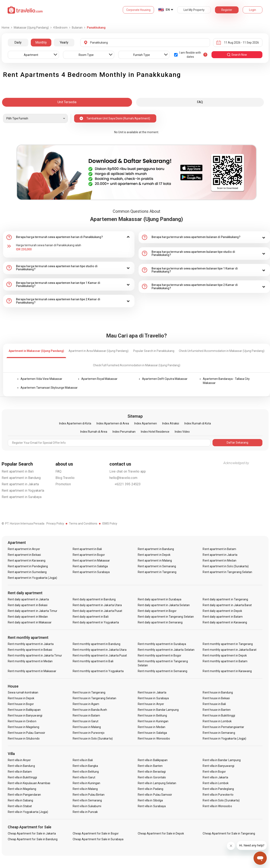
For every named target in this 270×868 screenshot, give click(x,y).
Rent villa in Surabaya (152, 806)
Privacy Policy (55, 524)
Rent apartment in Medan (219, 561)
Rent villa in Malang (85, 789)
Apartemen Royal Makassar (99, 379)
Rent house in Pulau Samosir (26, 733)
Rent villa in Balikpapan (153, 760)
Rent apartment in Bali (18, 471)
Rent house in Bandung (218, 692)
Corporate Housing (138, 10)
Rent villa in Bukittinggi (22, 777)
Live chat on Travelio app (128, 471)
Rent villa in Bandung (21, 766)
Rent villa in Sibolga (150, 800)
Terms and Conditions (83, 524)
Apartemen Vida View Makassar (41, 379)
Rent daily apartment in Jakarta (28, 599)
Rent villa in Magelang (22, 789)
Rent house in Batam (86, 715)
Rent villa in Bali (83, 760)
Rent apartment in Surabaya (22, 497)
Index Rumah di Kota (198, 423)
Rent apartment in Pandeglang (28, 566)
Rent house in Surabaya (153, 698)
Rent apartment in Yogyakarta (23, 491)
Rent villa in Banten (150, 766)
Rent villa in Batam (20, 772)
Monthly (41, 42)
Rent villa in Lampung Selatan (157, 783)
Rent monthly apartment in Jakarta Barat (230, 650)
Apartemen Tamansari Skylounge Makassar (49, 388)
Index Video (182, 432)
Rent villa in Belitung (86, 772)
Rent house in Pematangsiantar (223, 727)
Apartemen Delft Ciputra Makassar (165, 379)
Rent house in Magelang (24, 727)
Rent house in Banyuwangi (25, 715)
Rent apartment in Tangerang (157, 572)
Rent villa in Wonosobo (217, 806)
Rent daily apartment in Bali (91, 617)
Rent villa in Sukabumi (87, 806)
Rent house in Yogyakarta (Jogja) (224, 739)
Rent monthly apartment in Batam (225, 661)
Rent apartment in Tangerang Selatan (227, 572)
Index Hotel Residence (155, 432)
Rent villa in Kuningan (86, 783)
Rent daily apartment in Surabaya (160, 599)
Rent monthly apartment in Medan (30, 661)
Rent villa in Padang (151, 789)
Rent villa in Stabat (20, 806)
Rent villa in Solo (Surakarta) (221, 800)
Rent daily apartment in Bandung (94, 599)
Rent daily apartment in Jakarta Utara (97, 605)
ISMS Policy (110, 524)
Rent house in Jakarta (152, 692)
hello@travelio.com (124, 478)
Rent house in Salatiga (152, 733)
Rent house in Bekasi (216, 698)
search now (237, 55)
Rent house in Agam (86, 704)
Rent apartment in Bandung (21, 478)
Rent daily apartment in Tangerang (225, 599)
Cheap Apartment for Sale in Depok (161, 833)
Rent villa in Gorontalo (152, 777)
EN (168, 10)
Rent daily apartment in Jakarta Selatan (164, 605)
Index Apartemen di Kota (75, 423)
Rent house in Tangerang (89, 692)
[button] (69, 237)
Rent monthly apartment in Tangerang (228, 644)
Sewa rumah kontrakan (23, 692)
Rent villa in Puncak (85, 812)
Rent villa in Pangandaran (24, 795)
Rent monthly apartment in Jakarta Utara (100, 650)
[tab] (69, 237)
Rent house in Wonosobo (154, 739)
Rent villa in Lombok (216, 783)
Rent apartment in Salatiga (90, 566)
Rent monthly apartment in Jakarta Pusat (100, 655)
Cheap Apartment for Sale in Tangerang (229, 833)
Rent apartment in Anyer (24, 549)
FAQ (59, 471)
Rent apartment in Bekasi (24, 555)
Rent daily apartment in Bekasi (28, 605)
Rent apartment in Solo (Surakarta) (226, 566)
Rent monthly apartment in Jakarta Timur (35, 655)
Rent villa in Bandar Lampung (222, 760)
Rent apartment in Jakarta (20, 484)
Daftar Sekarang (237, 443)
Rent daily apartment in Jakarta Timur (33, 611)
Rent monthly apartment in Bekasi (30, 650)
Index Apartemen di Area (113, 423)
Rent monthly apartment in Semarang (163, 671)
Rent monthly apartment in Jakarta (31, 644)
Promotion (63, 484)
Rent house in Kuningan (153, 721)
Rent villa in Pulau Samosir (155, 795)
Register (227, 10)
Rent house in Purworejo (89, 733)
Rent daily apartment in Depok (222, 611)
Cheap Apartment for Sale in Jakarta (32, 833)
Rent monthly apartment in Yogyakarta (98, 671)
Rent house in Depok (21, 698)
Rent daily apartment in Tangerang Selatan (166, 617)
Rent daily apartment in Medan (28, 617)
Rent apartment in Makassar (91, 561)
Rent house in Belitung (152, 715)
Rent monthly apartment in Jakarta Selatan (166, 650)
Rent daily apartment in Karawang (225, 622)
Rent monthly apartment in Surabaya (162, 644)
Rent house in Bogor (21, 704)
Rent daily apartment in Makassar (30, 622)
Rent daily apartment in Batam (223, 617)
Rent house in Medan (152, 727)
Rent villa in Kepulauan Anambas (29, 783)
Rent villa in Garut (84, 777)
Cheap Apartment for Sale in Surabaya (98, 839)
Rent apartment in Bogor (89, 555)
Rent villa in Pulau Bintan (89, 795)
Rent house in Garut (86, 721)
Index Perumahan (124, 432)
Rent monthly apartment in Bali (93, 661)
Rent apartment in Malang (155, 561)
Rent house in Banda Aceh (90, 710)
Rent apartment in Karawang (27, 561)
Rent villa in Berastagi (152, 772)
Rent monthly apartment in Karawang (227, 671)
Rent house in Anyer (151, 704)
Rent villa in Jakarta (215, 777)
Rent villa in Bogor (214, 772)
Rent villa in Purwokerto (218, 795)
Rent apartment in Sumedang (27, 572)
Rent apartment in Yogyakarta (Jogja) (33, 578)
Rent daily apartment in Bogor (157, 611)
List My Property (194, 10)
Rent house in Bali (214, 704)
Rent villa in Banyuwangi (218, 766)
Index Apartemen (146, 423)
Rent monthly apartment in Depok (225, 655)
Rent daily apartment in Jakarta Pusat (97, 611)
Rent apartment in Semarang (157, 566)
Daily (18, 42)
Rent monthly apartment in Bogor (160, 655)
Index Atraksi (171, 423)
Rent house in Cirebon (22, 721)
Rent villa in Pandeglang (218, 789)
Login (253, 10)
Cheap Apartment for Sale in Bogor (96, 833)
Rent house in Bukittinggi (219, 715)
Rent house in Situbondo (24, 739)
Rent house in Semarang (219, 733)
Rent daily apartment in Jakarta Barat (227, 605)
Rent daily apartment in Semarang (160, 622)
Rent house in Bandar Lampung (158, 710)
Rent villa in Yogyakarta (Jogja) (28, 812)
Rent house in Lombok (217, 721)
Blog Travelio (65, 478)
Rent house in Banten (217, 710)
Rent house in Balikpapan (24, 710)
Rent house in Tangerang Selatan (94, 698)
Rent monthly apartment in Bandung (97, 644)
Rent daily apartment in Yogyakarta (96, 622)
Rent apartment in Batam (219, 549)
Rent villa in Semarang (87, 800)
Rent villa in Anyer (19, 760)
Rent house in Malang (87, 727)
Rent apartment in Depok (154, 555)
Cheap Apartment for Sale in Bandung (33, 839)
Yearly (64, 42)
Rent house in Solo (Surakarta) (93, 739)
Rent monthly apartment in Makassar (32, 671)
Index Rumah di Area (94, 432)
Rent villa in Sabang (21, 800)
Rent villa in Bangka (85, 766)
